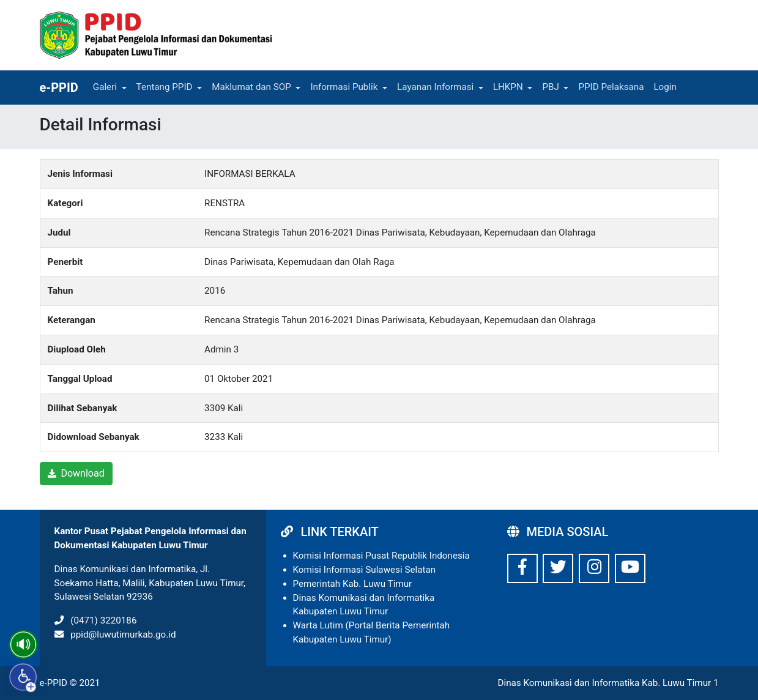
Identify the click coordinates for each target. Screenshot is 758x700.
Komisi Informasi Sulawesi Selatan (365, 570)
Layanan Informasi (435, 87)
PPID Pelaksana (611, 87)
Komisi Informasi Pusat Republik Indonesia (381, 556)
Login (665, 87)
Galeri (105, 87)
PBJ (550, 87)
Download (76, 473)
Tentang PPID (165, 87)
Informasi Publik (344, 87)
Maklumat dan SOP (251, 87)
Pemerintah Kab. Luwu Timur (353, 584)
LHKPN (508, 87)
